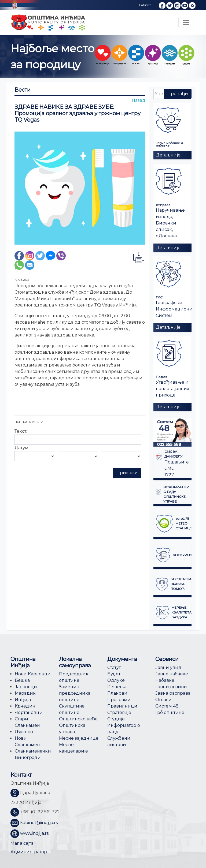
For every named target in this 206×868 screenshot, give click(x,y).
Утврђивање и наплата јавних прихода (172, 389)
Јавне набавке (172, 674)
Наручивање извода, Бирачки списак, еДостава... (170, 223)
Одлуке (116, 680)
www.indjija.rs (34, 833)
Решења (117, 687)
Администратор (29, 852)
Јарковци (26, 687)
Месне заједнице (79, 738)
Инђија (23, 700)
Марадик (25, 693)
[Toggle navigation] (186, 23)
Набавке (165, 680)
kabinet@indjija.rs (39, 823)
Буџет (114, 674)
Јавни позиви (171, 687)
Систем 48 (167, 706)
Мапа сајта (22, 843)
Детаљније (168, 155)
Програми (119, 700)
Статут (114, 667)
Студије (116, 719)
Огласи (163, 700)
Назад (139, 100)
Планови (117, 693)
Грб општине (170, 712)
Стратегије (119, 712)
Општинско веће (78, 719)
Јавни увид (168, 667)
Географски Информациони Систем (174, 309)
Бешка (22, 680)
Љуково (24, 732)
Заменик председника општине (75, 693)
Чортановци (29, 712)
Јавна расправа (173, 693)
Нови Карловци (33, 674)
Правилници (122, 706)
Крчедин (25, 706)
